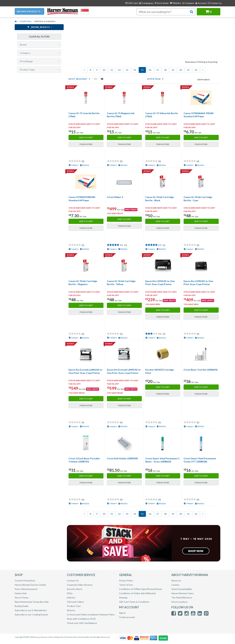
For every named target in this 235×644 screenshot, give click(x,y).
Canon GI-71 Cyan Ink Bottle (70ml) (84, 115)
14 (135, 70)
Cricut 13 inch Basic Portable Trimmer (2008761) (84, 460)
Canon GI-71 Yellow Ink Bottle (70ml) (162, 115)
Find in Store (86, 144)
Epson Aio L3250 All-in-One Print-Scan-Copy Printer (160, 283)
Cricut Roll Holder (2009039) (122, 458)
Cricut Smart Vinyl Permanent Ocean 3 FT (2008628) (200, 460)
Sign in (122, 613)
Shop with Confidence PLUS (81, 619)
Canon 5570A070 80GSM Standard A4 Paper (82, 199)
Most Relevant (79, 79)
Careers (175, 585)
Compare (188, 3)
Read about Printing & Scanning (203, 62)
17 (158, 70)
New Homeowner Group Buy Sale (32, 602)
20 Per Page (155, 79)
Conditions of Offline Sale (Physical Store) (141, 589)
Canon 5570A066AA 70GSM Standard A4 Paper (199, 115)
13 (127, 70)
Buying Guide (22, 606)
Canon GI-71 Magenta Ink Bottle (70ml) (121, 115)
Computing (26, 21)
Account (201, 3)
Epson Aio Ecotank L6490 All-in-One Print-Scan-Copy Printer (124, 371)
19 (173, 70)
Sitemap (123, 597)
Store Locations (179, 602)
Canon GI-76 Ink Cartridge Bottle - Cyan (198, 199)
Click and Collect (75, 602)
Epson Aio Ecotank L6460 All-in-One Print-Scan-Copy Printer (86, 371)
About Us (176, 580)
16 (150, 70)
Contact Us (73, 580)
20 (181, 70)
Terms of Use (126, 585)
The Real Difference (182, 597)
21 (188, 70)
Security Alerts (75, 589)
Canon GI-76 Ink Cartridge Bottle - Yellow (121, 283)
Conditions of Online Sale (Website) (137, 593)
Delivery (71, 597)
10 (104, 70)
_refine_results (40, 27)
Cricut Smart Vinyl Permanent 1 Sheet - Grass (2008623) (162, 460)
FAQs (70, 593)
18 (165, 70)
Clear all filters (39, 36)
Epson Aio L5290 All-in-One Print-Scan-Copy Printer (198, 283)
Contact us (215, 3)
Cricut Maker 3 (115, 197)
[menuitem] (162, 3)
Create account (127, 617)
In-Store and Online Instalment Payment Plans (91, 614)
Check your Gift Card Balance (82, 623)
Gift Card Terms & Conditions (134, 602)
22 (196, 70)
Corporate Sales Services (80, 585)
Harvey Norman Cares (182, 593)
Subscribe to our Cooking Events (31, 614)
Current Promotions (25, 580)
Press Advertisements (26, 589)
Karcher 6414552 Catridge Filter (160, 371)
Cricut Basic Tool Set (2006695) (201, 370)
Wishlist (175, 3)
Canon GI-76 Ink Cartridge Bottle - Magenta (83, 283)
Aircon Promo (22, 597)
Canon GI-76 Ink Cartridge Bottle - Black (160, 199)
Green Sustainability (182, 589)
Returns (71, 610)
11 (112, 70)
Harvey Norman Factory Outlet (30, 585)
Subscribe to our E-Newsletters (31, 610)
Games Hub (21, 593)
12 (119, 70)
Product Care (74, 606)
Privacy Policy (126, 580)
